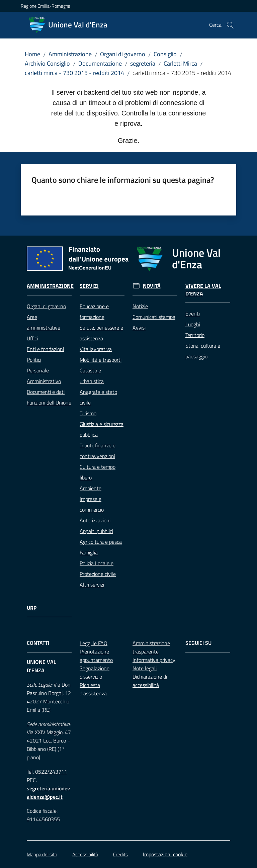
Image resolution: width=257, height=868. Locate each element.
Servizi (89, 286)
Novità (152, 286)
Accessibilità (85, 854)
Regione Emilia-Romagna (46, 6)
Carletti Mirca (180, 63)
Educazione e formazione (94, 312)
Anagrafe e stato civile (98, 397)
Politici (34, 360)
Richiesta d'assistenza (93, 689)
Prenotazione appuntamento (96, 656)
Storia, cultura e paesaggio (203, 351)
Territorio (195, 335)
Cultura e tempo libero (98, 472)
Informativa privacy (154, 660)
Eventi (193, 314)
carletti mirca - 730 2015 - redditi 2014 (74, 73)
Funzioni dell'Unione (49, 403)
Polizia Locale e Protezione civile (98, 569)
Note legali (145, 668)
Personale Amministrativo (44, 376)
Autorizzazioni (95, 520)
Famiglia (89, 552)
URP (32, 608)
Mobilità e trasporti (101, 360)
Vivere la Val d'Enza (203, 290)
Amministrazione (70, 54)
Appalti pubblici (96, 531)
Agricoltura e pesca (101, 542)
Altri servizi (92, 585)
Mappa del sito (42, 854)
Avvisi (139, 328)
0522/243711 (51, 772)
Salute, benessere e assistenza (101, 333)
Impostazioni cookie (165, 854)
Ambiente (91, 488)
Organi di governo (123, 54)
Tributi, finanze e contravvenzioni (98, 451)
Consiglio (165, 54)
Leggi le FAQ (94, 643)
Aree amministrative (44, 322)
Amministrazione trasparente (151, 647)
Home (32, 54)
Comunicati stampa (154, 317)
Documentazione (100, 63)
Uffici (32, 338)
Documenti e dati (46, 392)
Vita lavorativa (96, 349)
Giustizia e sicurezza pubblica (102, 429)
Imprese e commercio (92, 504)
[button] (230, 25)
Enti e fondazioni (45, 349)
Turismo (88, 413)
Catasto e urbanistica (92, 376)
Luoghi (193, 324)
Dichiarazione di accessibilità (150, 681)
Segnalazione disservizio (95, 672)
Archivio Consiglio (47, 63)
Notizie (140, 306)
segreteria (143, 63)
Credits (120, 854)
